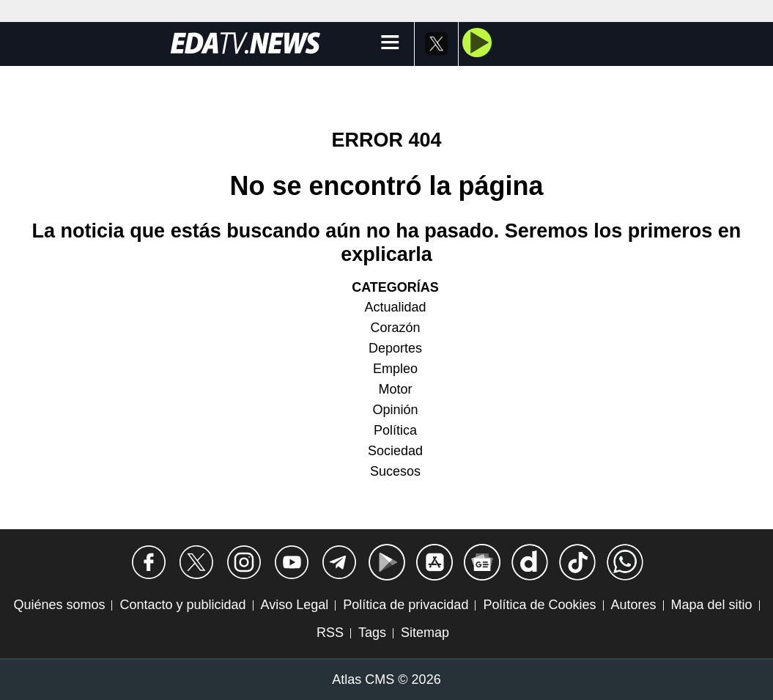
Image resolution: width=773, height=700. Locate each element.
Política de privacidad (406, 605)
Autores (634, 605)
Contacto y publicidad (182, 605)
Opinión (395, 410)
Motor (395, 389)
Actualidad (395, 307)
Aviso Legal (295, 605)
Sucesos (395, 471)
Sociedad (395, 451)
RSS (330, 633)
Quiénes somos (59, 605)
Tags (372, 633)
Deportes (395, 348)
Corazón (395, 328)
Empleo (395, 369)
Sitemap (425, 633)
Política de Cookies (539, 605)
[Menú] (390, 44)
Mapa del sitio (712, 605)
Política (395, 430)
